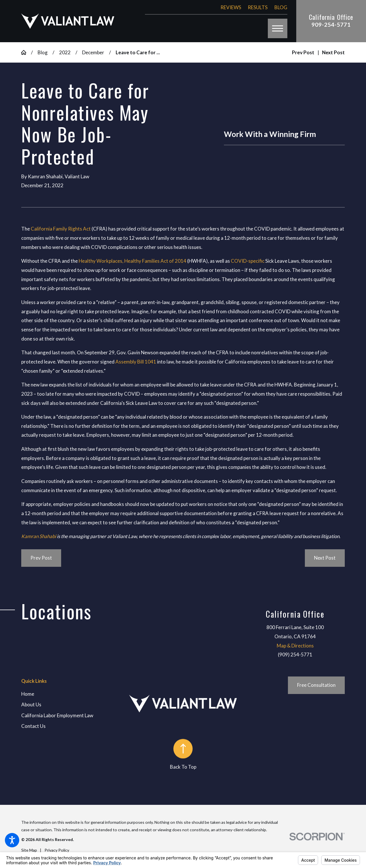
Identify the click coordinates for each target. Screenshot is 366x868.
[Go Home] (26, 52)
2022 (65, 52)
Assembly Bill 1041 (136, 362)
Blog (281, 7)
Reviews (231, 7)
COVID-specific (248, 261)
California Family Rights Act (61, 229)
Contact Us (33, 726)
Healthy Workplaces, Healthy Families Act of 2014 (132, 261)
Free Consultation (316, 685)
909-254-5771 (331, 25)
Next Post (325, 558)
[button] (12, 840)
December (93, 52)
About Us (31, 704)
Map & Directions (295, 646)
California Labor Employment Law (57, 715)
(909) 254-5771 (295, 655)
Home (28, 694)
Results (258, 7)
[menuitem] (75, 694)
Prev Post (41, 558)
